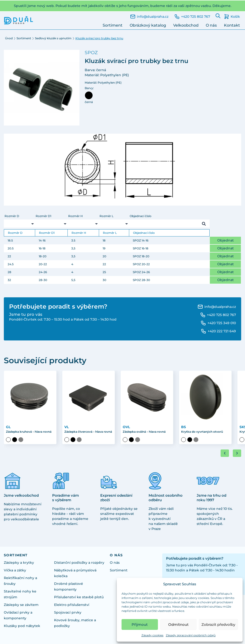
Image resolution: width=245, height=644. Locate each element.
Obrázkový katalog (148, 25)
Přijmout (140, 624)
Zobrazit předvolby (218, 624)
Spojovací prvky (68, 612)
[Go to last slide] (225, 453)
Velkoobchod (186, 25)
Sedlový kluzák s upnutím (53, 38)
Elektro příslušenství (72, 605)
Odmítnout (178, 624)
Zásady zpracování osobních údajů (191, 635)
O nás (211, 25)
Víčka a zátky (15, 570)
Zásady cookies (152, 635)
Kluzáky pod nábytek (22, 626)
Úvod (9, 38)
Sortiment (113, 25)
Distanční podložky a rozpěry (79, 563)
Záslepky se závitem (21, 605)
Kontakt (232, 25)
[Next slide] (237, 453)
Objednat (226, 240)
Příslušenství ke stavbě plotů (79, 597)
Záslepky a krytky (19, 563)
